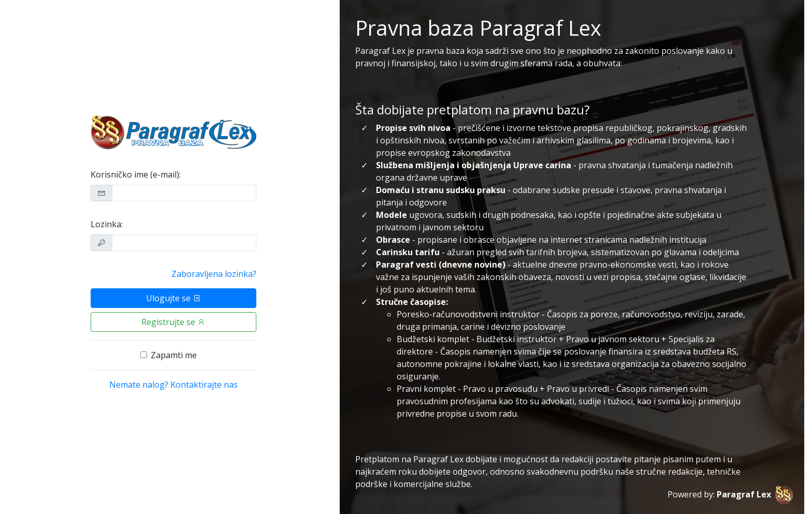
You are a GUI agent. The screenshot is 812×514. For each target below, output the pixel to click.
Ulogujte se (173, 298)
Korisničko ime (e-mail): (136, 174)
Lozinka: (107, 224)
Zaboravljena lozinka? (214, 274)
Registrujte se (173, 322)
